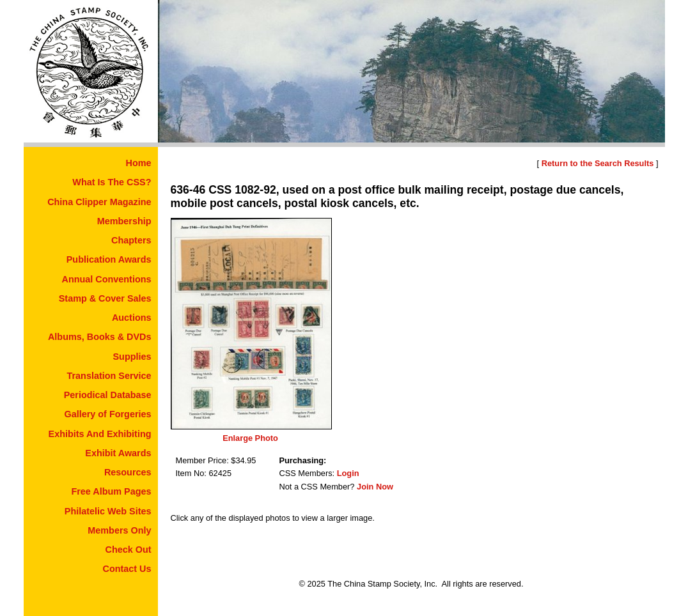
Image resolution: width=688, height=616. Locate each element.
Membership (124, 221)
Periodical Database (108, 395)
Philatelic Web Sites (108, 511)
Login (348, 473)
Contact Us (127, 569)
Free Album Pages (111, 491)
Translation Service (109, 376)
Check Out (129, 550)
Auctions (132, 318)
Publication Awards (109, 259)
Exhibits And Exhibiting (100, 434)
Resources (128, 472)
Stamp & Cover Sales (105, 298)
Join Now (375, 487)
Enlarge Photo (250, 438)
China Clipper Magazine (99, 202)
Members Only (119, 530)
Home (139, 163)
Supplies (132, 357)
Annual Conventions (107, 279)
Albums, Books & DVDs (100, 337)
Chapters (131, 240)
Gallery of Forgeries (108, 414)
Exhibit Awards (118, 453)
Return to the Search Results (598, 163)
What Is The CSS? (112, 182)
